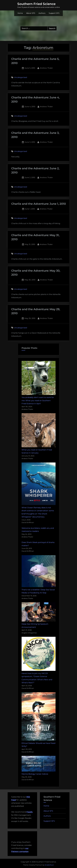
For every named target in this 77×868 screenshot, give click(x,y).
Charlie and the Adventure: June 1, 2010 (39, 204)
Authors (42, 13)
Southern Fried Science (36, 4)
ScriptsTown (49, 865)
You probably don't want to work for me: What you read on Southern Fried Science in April (38, 400)
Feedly (30, 812)
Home (20, 13)
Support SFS (54, 13)
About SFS (31, 13)
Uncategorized (21, 77)
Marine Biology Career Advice (35, 774)
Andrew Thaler (46, 68)
